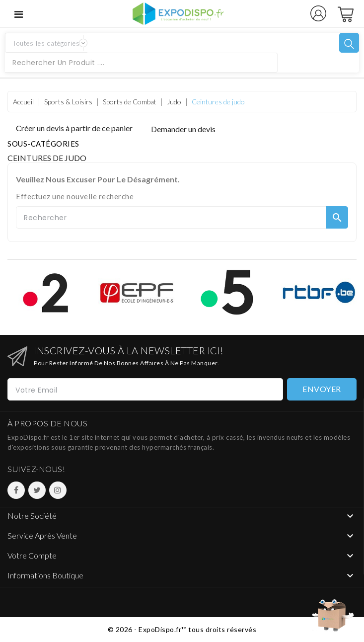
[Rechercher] (182, 217)
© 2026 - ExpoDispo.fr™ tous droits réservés (182, 629)
